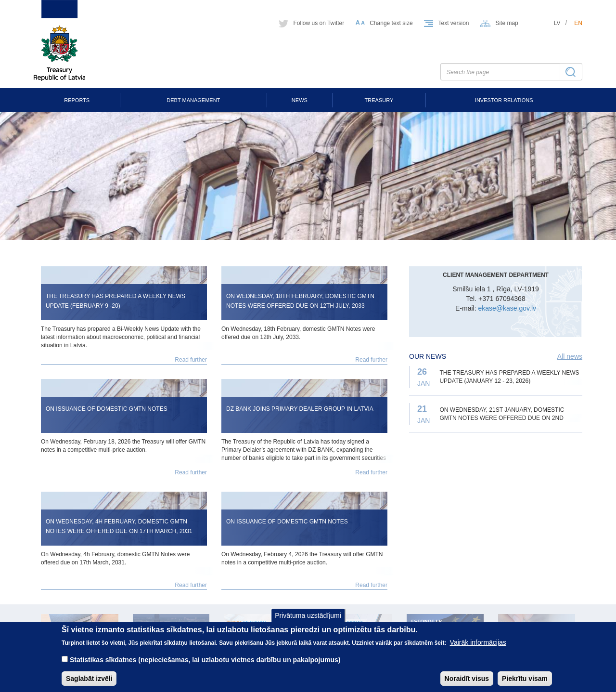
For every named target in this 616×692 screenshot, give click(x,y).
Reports (77, 100)
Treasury (379, 100)
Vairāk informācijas (478, 650)
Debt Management (193, 100)
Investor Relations (504, 100)
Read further (191, 360)
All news (570, 356)
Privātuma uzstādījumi (308, 622)
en (578, 23)
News (300, 100)
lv (557, 23)
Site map (507, 23)
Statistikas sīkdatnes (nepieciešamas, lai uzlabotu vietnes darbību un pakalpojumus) (205, 667)
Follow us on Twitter (319, 23)
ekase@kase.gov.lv (507, 308)
